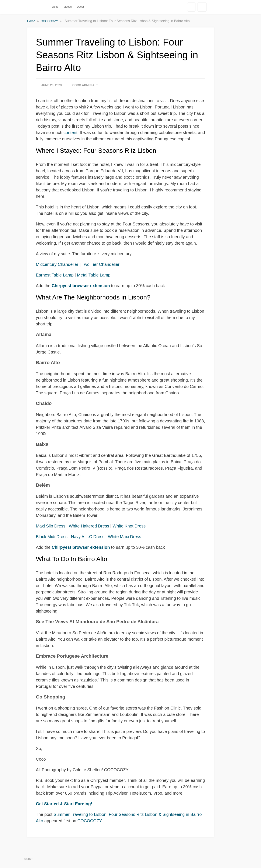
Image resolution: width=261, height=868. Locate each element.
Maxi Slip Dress (51, 526)
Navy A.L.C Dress (88, 537)
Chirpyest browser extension (81, 286)
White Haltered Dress (89, 526)
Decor (80, 7)
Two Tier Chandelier (101, 264)
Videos (68, 7)
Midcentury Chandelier (57, 264)
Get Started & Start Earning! (64, 804)
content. (71, 133)
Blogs (55, 7)
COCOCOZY (50, 21)
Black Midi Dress (52, 537)
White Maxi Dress (124, 537)
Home (32, 21)
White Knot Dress (129, 526)
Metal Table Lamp (94, 275)
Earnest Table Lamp (55, 275)
